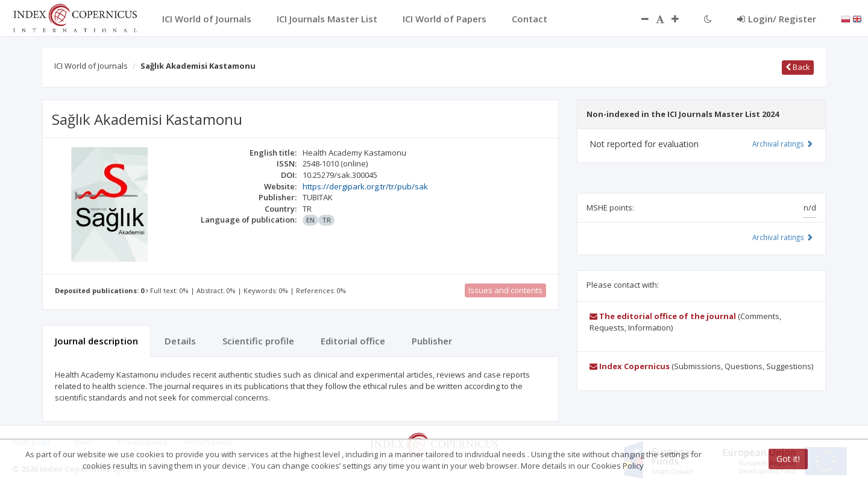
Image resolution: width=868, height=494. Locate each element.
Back (798, 67)
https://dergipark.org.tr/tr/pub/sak (365, 186)
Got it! (788, 459)
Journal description (96, 341)
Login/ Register (777, 19)
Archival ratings (783, 144)
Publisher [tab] (432, 341)
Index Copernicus (630, 366)
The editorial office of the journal (663, 316)
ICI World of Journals (91, 66)
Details (180, 341)
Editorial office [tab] (353, 341)
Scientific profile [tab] (258, 341)
